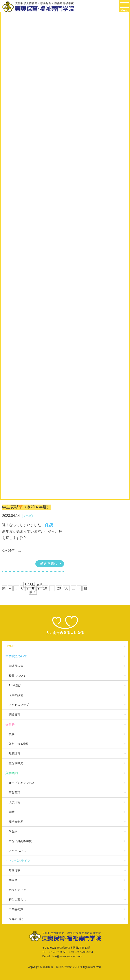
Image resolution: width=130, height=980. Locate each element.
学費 (12, 812)
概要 (12, 734)
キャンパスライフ (18, 861)
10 (45, 588)
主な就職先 (16, 763)
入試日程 (15, 802)
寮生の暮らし (17, 900)
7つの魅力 (15, 685)
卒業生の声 (16, 909)
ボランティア (17, 890)
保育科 (10, 724)
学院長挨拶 (16, 666)
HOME (10, 646)
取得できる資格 (19, 744)
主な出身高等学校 (20, 841)
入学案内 (12, 773)
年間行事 (15, 870)
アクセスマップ (19, 705)
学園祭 (13, 880)
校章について (17, 676)
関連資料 (15, 714)
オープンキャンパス (22, 783)
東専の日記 (16, 919)
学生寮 (13, 831)
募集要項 (15, 793)
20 (59, 588)
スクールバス (17, 851)
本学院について (16, 656)
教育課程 (15, 754)
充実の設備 (16, 695)
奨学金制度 (16, 822)
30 (66, 588)
